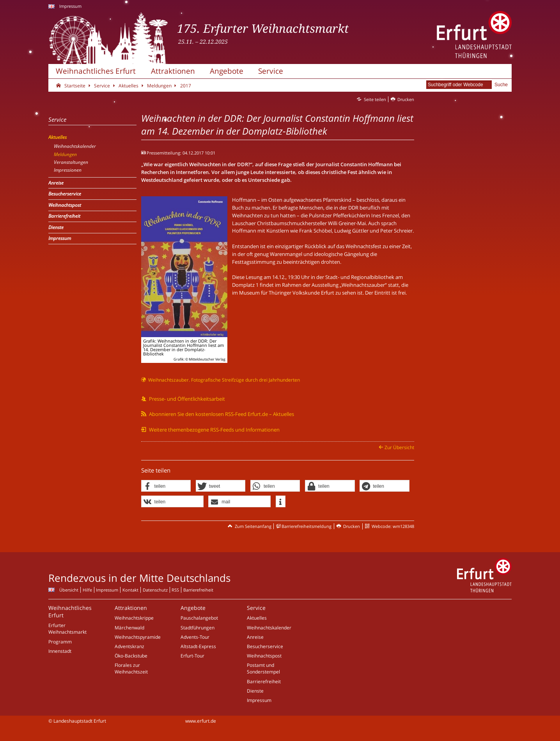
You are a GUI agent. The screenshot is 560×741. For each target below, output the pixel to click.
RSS (175, 590)
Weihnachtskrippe (134, 618)
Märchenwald (129, 628)
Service (271, 71)
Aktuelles (257, 618)
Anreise (255, 637)
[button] (166, 486)
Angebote (227, 71)
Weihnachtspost (264, 656)
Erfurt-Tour (192, 656)
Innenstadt (60, 651)
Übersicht (69, 590)
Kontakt (130, 590)
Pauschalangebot (199, 618)
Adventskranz (129, 646)
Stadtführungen (198, 628)
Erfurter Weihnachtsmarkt (67, 629)
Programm (60, 642)
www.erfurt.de (201, 721)
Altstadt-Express (198, 646)
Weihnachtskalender (269, 628)
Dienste (255, 691)
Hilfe (87, 590)
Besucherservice (265, 646)
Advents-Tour (195, 637)
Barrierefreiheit (198, 590)
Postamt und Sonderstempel (263, 668)
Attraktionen (173, 71)
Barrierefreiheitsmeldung (307, 526)
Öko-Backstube (131, 656)
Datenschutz (155, 590)
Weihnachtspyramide (138, 637)
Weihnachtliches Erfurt (96, 71)
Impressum (70, 6)
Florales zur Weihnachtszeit (131, 668)
